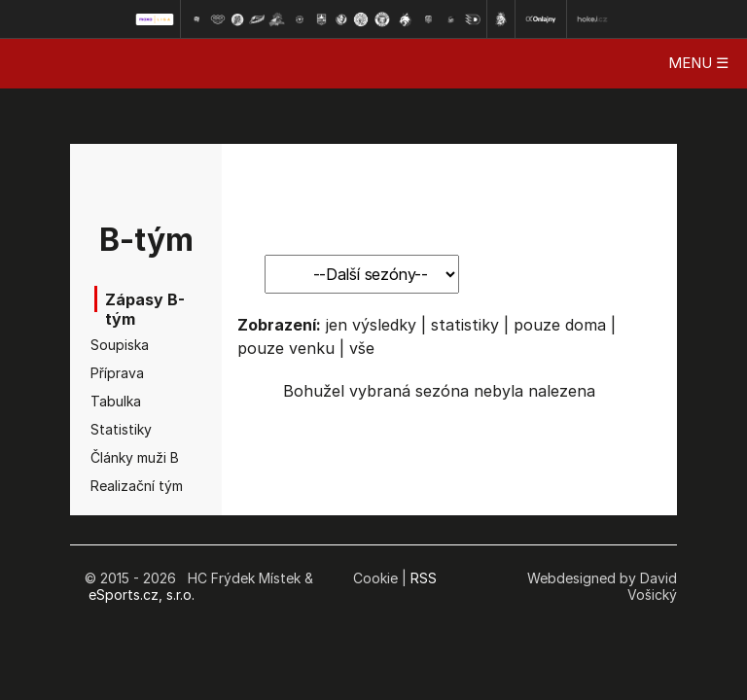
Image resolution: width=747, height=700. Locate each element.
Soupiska (120, 345)
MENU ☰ (698, 63)
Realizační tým (121, 486)
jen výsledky (371, 325)
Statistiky (121, 429)
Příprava (117, 373)
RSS (424, 578)
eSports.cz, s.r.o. (142, 595)
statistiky (465, 325)
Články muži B (121, 457)
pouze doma (560, 325)
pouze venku (286, 348)
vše (362, 348)
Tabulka (116, 401)
